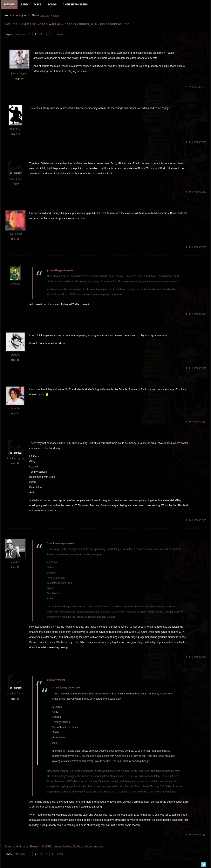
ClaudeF (15, 355)
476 (18, 134)
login (56, 16)
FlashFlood (15, 234)
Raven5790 (15, 179)
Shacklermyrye (15, 458)
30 (22, 79)
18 (18, 464)
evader (15, 562)
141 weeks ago (193, 87)
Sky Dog (15, 284)
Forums (11, 24)
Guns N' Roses (35, 24)
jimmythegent (19, 74)
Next (60, 34)
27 (18, 567)
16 (18, 360)
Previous (20, 34)
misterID (15, 129)
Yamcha (15, 409)
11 (18, 414)
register (45, 16)
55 (18, 239)
